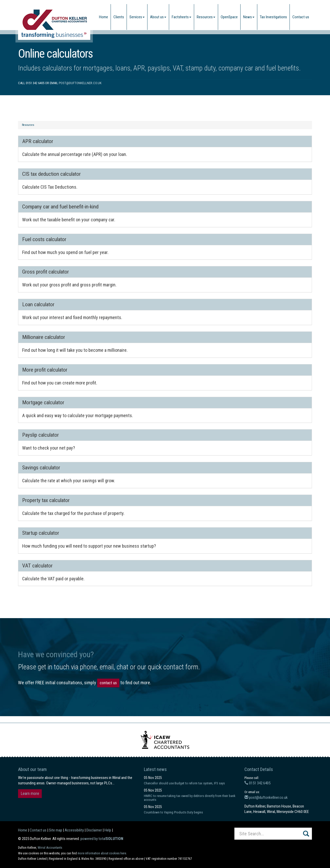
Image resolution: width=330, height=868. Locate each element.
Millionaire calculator (44, 337)
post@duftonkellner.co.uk (80, 83)
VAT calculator (37, 566)
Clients (119, 17)
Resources (206, 17)
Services (137, 17)
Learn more (30, 794)
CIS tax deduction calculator (51, 174)
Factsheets (181, 17)
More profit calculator (45, 370)
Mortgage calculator (43, 402)
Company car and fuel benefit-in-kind (60, 207)
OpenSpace (229, 17)
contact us (108, 683)
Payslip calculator (40, 435)
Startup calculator (41, 533)
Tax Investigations (273, 17)
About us (158, 17)
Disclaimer (94, 830)
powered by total (102, 839)
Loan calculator (38, 304)
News (249, 17)
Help (108, 830)
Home (104, 17)
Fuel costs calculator (44, 239)
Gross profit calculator (46, 272)
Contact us (301, 17)
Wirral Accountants (50, 848)
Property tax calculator (46, 500)
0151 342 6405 (257, 783)
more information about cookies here (102, 853)
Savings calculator (41, 468)
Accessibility (74, 830)
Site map (56, 830)
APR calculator (38, 141)
